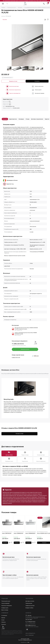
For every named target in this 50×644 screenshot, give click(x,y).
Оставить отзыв (19, 434)
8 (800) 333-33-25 (16, 358)
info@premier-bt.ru (31, 625)
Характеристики (13, 119)
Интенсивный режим (41, 374)
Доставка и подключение (37, 119)
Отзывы (28, 119)
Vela (28, 642)
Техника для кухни (6, 601)
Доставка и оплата (30, 601)
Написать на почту (25, 349)
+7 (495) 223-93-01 (18, 344)
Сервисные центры (30, 605)
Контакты (4, 624)
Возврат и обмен (30, 607)
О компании (4, 615)
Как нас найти (29, 619)
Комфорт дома (5, 607)
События (4, 622)
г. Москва (29, 615)
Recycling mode (5, 374)
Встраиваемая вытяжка (15, 374)
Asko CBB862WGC (31, 533)
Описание (5, 119)
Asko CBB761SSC (7, 533)
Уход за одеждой (6, 603)
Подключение (29, 603)
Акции (3, 620)
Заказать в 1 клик (13, 81)
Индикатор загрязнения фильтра (28, 374)
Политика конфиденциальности (25, 640)
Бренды (3, 617)
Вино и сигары (5, 610)
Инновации (21, 119)
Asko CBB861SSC (19, 533)
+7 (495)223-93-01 (30, 621)
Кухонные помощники (7, 605)
